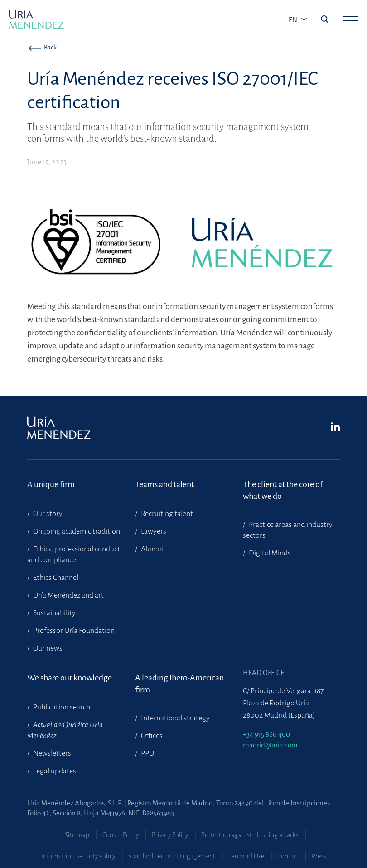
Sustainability (54, 613)
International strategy (175, 718)
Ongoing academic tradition (76, 531)
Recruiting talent (166, 514)
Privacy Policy (170, 835)
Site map (77, 835)
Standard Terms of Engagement (172, 856)
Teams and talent (164, 484)
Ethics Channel (55, 578)
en (294, 20)
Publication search (61, 707)
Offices (151, 736)
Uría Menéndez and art (68, 595)
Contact (288, 856)
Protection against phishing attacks (250, 835)
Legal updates (54, 771)
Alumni (152, 549)
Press (319, 856)
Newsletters (51, 753)
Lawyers (153, 531)
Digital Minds (269, 553)
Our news (47, 648)
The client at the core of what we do (283, 490)
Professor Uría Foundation (73, 631)
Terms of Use (246, 856)
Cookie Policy (121, 835)
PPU (147, 753)
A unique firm (51, 484)
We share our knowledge (70, 678)
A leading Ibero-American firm (179, 684)
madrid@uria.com (270, 745)
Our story (47, 514)
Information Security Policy (78, 856)
